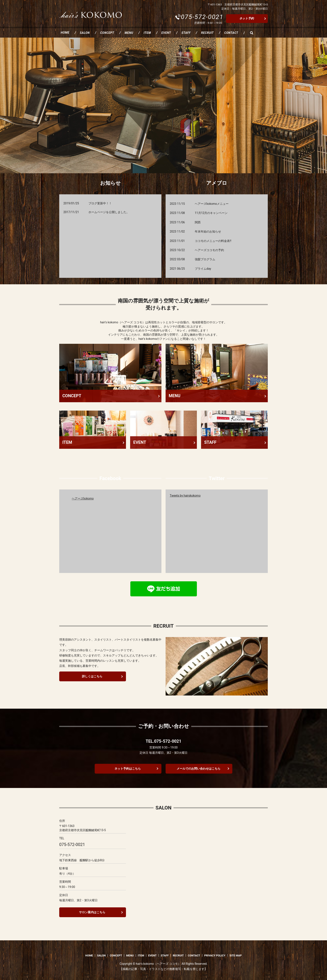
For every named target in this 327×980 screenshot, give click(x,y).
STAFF (186, 33)
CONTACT (231, 33)
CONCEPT (107, 33)
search (252, 33)
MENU (129, 33)
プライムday (203, 269)
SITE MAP (236, 955)
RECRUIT (207, 33)
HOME (65, 33)
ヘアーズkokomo (83, 498)
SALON (85, 33)
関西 (198, 222)
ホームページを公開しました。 (109, 212)
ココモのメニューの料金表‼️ (213, 241)
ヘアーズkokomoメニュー (212, 204)
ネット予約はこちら (128, 769)
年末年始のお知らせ (208, 231)
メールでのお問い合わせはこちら (199, 769)
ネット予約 (247, 18)
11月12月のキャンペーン (211, 213)
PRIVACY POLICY (215, 955)
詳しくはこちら (92, 676)
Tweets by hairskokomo (185, 496)
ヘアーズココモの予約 (209, 250)
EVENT (166, 33)
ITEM (147, 33)
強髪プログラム (205, 259)
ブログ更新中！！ (100, 203)
